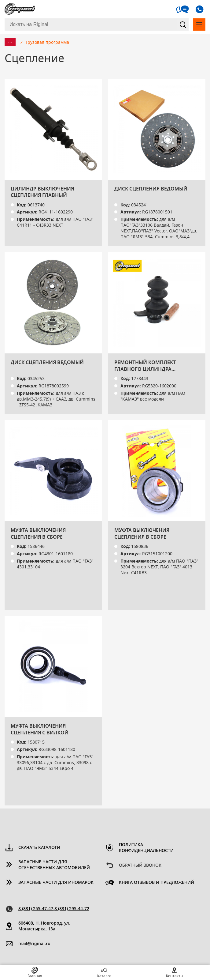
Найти (183, 24)
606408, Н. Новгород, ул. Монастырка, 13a (44, 926)
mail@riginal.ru (34, 944)
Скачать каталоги (39, 848)
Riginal (20, 9)
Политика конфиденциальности (146, 848)
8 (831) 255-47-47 (36, 909)
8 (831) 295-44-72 (72, 909)
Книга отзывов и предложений (157, 883)
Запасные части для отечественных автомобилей (54, 865)
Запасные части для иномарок (56, 883)
